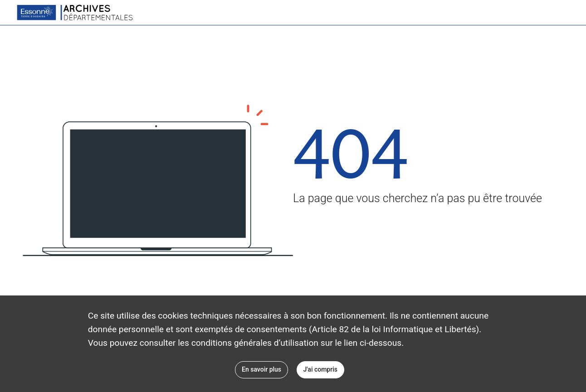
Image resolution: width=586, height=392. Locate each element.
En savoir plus (261, 369)
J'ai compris (320, 369)
